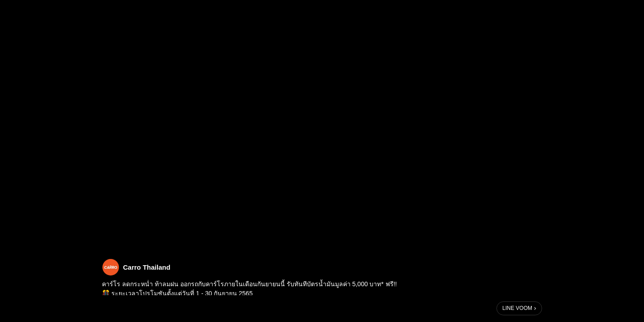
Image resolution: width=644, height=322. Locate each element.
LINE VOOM (517, 308)
